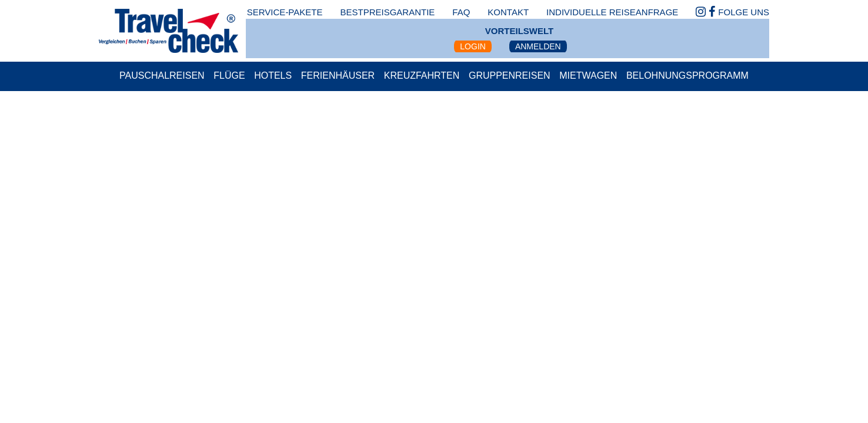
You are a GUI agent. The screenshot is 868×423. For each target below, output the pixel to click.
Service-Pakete (285, 12)
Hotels (273, 75)
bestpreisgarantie (387, 12)
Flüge (229, 75)
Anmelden (538, 46)
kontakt (508, 12)
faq (461, 12)
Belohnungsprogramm (687, 75)
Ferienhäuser (338, 75)
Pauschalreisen (162, 75)
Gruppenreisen (510, 75)
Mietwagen (588, 75)
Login (473, 46)
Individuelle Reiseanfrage (612, 12)
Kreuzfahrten (422, 75)
